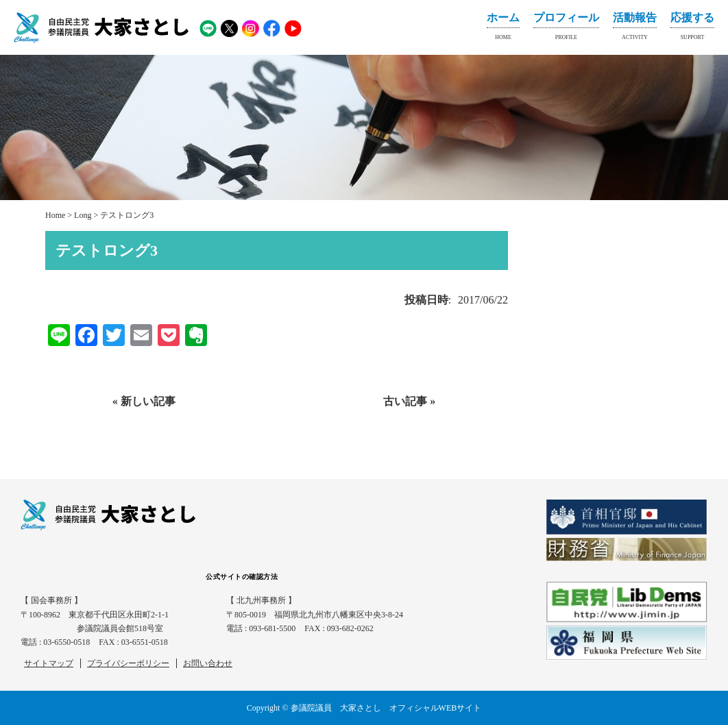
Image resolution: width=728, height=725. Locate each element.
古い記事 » (409, 401)
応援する (692, 29)
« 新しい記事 (144, 401)
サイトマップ (49, 663)
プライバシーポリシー (128, 663)
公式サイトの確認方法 (242, 577)
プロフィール (566, 29)
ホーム (503, 29)
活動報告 (635, 29)
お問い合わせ (208, 663)
